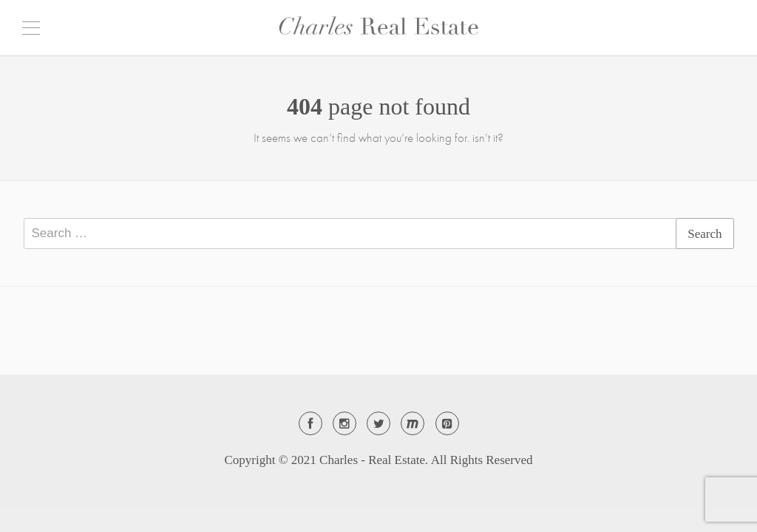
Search (705, 234)
